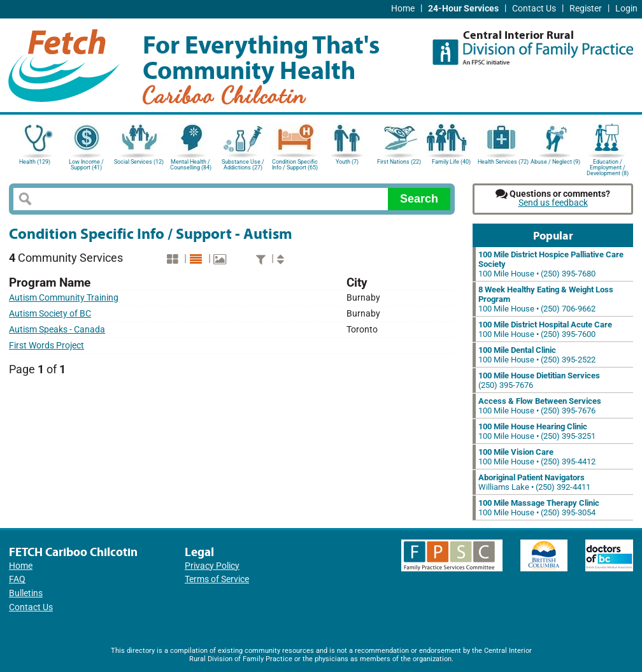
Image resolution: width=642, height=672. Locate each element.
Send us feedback (553, 203)
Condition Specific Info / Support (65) (295, 165)
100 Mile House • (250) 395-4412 (537, 457)
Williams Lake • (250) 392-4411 (534, 482)
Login (626, 9)
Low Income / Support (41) (86, 165)
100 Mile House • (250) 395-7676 (540, 406)
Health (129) (35, 162)
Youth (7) (347, 162)
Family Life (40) (451, 162)
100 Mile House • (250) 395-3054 (539, 508)
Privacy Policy (212, 566)
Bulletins (26, 593)
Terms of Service (217, 579)
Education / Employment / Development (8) (608, 167)
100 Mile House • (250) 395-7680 (551, 264)
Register (586, 9)
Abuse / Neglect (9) (555, 162)
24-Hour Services (463, 9)
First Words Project (46, 346)
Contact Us (534, 9)
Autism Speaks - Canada (57, 330)
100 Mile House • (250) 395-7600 (545, 329)
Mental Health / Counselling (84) (191, 165)
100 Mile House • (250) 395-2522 (537, 355)
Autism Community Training (64, 298)
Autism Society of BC (50, 314)
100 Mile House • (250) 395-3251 (537, 431)
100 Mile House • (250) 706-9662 (546, 299)
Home (403, 9)
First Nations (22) (399, 162)
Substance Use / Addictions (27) (243, 165)
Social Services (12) (139, 162)
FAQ (17, 579)
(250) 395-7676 (539, 380)
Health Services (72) (503, 162)
